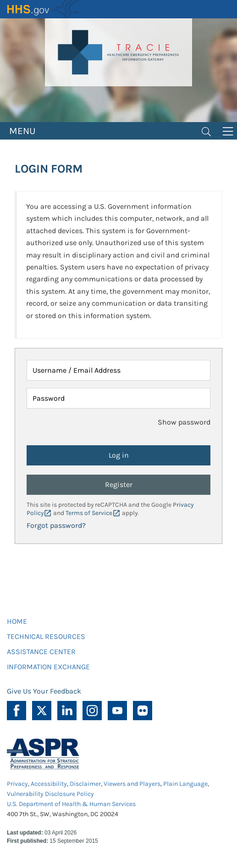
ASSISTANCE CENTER (41, 652)
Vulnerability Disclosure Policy (50, 794)
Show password (184, 422)
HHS (44, 9)
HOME (17, 621)
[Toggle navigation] (206, 131)
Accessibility (49, 784)
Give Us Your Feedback (44, 691)
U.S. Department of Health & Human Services (71, 804)
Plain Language (185, 784)
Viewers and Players (132, 784)
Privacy (17, 784)
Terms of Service (89, 513)
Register (119, 484)
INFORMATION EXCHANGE (48, 667)
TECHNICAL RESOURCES (46, 636)
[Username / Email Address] (118, 370)
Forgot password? (56, 525)
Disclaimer (85, 784)
